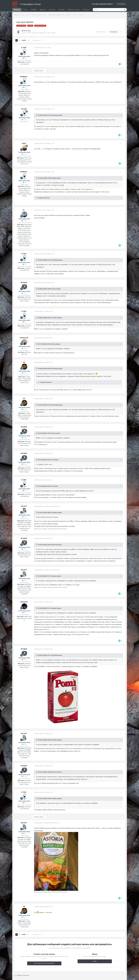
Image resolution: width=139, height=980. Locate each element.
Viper (24, 144)
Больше (86, 10)
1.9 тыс (24, 293)
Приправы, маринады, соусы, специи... (44, 33)
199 (24, 58)
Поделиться (101, 32)
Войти (95, 961)
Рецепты (52, 10)
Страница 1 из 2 (37, 40)
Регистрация (121, 4)
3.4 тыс (24, 154)
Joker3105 (24, 602)
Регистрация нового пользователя (44, 963)
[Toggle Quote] (37, 115)
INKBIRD (34, 10)
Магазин (43, 10)
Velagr (24, 109)
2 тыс (24, 517)
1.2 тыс (24, 373)
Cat (24, 362)
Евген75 (24, 506)
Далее (24, 40)
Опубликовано (42, 48)
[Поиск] (103, 10)
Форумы (17, 10)
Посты (25, 10)
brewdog (24, 77)
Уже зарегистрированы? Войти (103, 4)
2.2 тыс (24, 221)
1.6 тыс (24, 120)
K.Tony (24, 48)
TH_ (24, 210)
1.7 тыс (24, 348)
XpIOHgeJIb (24, 338)
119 (24, 87)
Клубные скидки (73, 10)
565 (24, 613)
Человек (24, 283)
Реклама (61, 10)
